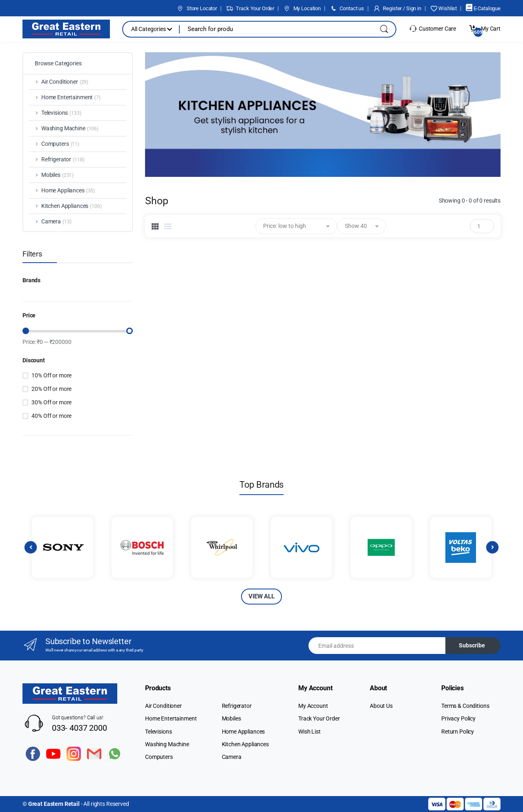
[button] (296, 226)
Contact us (347, 8)
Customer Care (432, 29)
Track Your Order (250, 8)
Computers (159, 757)
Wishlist (444, 8)
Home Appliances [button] (68, 191)
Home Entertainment (171, 718)
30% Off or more (51, 402)
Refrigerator (237, 706)
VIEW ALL (261, 596)
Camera (232, 757)
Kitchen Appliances (245, 744)
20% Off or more (51, 389)
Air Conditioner (163, 706)
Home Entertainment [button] (71, 98)
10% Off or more (51, 375)
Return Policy (458, 732)
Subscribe (472, 645)
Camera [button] (56, 222)
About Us (381, 706)
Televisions (158, 732)
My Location (302, 8)
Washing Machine (167, 744)
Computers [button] (60, 144)
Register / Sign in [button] (397, 8)
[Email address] (377, 646)
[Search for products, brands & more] (274, 29)
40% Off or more (51, 416)
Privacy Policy (458, 718)
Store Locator (197, 8)
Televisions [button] (61, 113)
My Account (313, 706)
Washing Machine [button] (70, 129)
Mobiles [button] (57, 175)
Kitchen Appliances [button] (72, 206)
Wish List (310, 732)
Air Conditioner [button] (65, 82)
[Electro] (66, 29)
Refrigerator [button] (63, 160)
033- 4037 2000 (79, 728)
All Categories (152, 29)
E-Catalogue (483, 8)
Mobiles (231, 718)
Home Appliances (244, 732)
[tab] (155, 226)
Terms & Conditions (465, 706)
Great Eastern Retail (54, 804)
